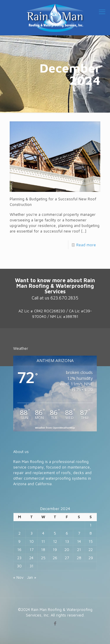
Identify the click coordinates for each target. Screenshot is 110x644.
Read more (86, 245)
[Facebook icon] (55, 623)
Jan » (32, 577)
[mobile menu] (102, 12)
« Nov (18, 577)
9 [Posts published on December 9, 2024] (19, 541)
